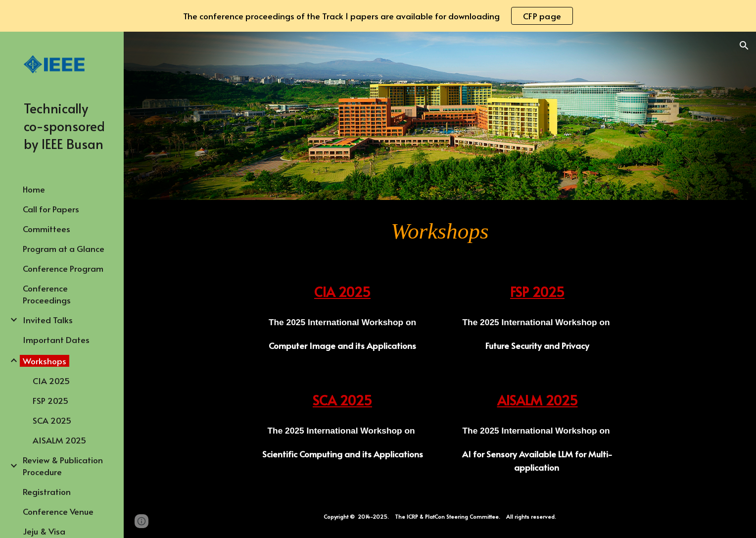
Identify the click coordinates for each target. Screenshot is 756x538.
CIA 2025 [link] (51, 381)
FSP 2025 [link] (50, 400)
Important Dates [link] (56, 340)
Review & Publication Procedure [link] (63, 466)
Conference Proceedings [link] (47, 294)
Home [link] (34, 189)
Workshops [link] (45, 361)
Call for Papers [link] (51, 209)
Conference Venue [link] (58, 511)
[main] (440, 231)
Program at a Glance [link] (64, 248)
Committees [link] (47, 229)
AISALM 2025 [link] (59, 440)
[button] (744, 46)
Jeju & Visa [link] (44, 531)
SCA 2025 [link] (52, 420)
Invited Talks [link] (48, 320)
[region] (378, 16)
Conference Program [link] (63, 268)
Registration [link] (47, 491)
